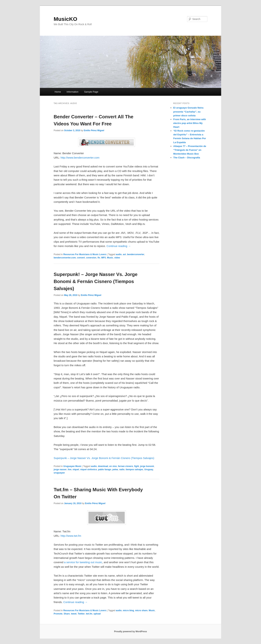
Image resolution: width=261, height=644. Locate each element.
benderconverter (136, 254)
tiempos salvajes (134, 470)
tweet (74, 614)
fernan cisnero (126, 466)
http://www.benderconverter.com (80, 158)
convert (81, 258)
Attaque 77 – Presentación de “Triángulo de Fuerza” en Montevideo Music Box (190, 150)
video (117, 258)
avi (124, 254)
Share (67, 614)
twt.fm (89, 614)
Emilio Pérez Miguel (94, 130)
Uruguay (149, 470)
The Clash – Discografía (187, 158)
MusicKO (65, 19)
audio (119, 254)
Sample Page (91, 92)
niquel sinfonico (89, 470)
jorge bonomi (147, 466)
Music (110, 258)
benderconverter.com (65, 258)
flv (99, 258)
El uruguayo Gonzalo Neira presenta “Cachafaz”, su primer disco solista (188, 112)
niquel (76, 470)
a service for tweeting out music (83, 562)
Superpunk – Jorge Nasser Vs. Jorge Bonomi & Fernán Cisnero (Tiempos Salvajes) (104, 458)
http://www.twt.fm (71, 536)
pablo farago (105, 470)
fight (136, 466)
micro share (141, 610)
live (70, 470)
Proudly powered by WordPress (130, 631)
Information (72, 92)
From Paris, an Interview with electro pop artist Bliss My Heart (190, 123)
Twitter (81, 614)
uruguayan (59, 473)
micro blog (128, 610)
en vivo (113, 466)
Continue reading (119, 246)
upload (97, 614)
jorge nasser (60, 470)
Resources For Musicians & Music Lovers (85, 254)
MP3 (104, 258)
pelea (115, 470)
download (103, 466)
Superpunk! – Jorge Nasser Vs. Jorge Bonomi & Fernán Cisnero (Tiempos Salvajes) (96, 281)
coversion (91, 258)
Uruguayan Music (72, 466)
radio (122, 470)
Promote (58, 614)
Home (58, 92)
